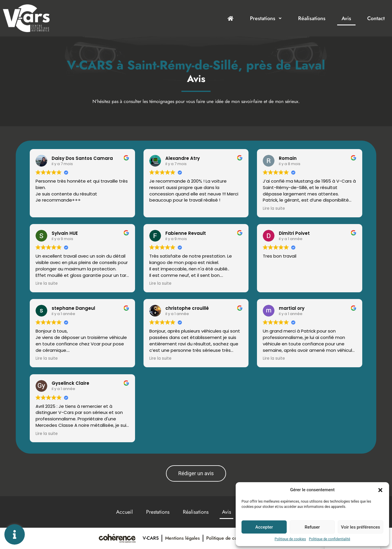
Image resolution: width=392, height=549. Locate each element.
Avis (346, 18)
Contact (376, 18)
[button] (380, 490)
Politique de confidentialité (330, 539)
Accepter (264, 527)
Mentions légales (182, 538)
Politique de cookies (290, 539)
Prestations (266, 18)
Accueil (124, 512)
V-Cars (151, 538)
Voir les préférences (360, 527)
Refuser (312, 527)
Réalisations (312, 18)
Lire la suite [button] (274, 209)
